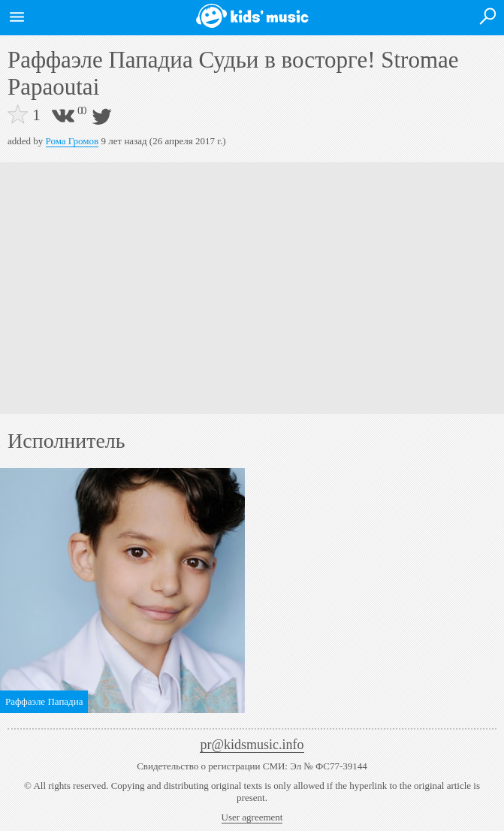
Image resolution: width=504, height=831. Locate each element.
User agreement (252, 817)
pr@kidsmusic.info (252, 745)
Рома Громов (72, 141)
